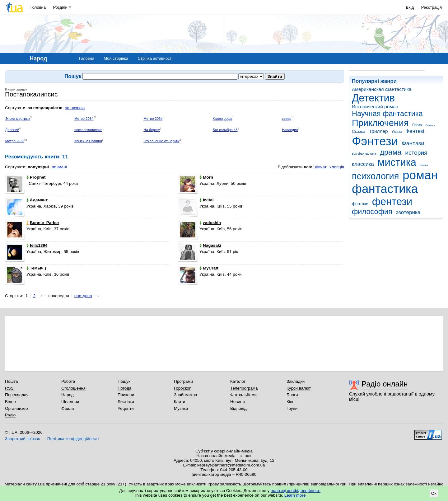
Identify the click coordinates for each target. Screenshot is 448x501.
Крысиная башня (88, 141)
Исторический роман (375, 107)
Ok (434, 493)
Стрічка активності (155, 58)
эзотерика (408, 212)
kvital (206, 200)
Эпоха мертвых (18, 119)
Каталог (238, 381)
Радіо (10, 415)
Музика (181, 408)
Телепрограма (244, 388)
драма (391, 152)
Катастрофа (223, 119)
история (416, 153)
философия (372, 212)
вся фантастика (364, 153)
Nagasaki (210, 245)
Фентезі (415, 131)
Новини (238, 402)
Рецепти (126, 408)
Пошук (124, 381)
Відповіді (239, 408)
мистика (397, 162)
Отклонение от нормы (161, 141)
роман (420, 175)
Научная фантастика (387, 114)
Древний (12, 130)
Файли (68, 408)
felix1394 (37, 245)
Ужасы (397, 132)
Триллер (378, 131)
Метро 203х (153, 119)
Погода (124, 388)
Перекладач (17, 395)
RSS (9, 388)
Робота (68, 381)
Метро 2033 (15, 141)
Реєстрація (432, 7)
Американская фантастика (382, 89)
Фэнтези (375, 141)
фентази (360, 204)
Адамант (37, 200)
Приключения (380, 123)
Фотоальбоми (243, 395)
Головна (38, 7)
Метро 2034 (84, 119)
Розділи (60, 7)
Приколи (126, 395)
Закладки (296, 381)
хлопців (337, 167)
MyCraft (209, 268)
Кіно (291, 402)
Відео (10, 402)
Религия (430, 125)
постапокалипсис (88, 130)
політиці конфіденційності (296, 491)
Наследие (290, 130)
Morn (206, 177)
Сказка (359, 131)
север (287, 119)
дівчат (321, 167)
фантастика (385, 189)
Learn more (295, 495)
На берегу (152, 130)
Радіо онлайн (385, 384)
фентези (392, 201)
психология (375, 176)
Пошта (11, 381)
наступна (83, 296)
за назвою (75, 108)
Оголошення (73, 388)
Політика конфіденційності (73, 439)
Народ (68, 395)
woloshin (210, 223)
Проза (417, 125)
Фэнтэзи (413, 143)
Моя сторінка (116, 58)
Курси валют (299, 388)
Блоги (292, 395)
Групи (292, 408)
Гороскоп (183, 388)
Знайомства (186, 395)
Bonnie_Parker (43, 223)
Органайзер (16, 408)
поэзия (424, 165)
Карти (180, 402)
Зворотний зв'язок (22, 439)
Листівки (126, 402)
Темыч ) (36, 268)
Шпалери (70, 402)
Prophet (36, 177)
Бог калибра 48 (225, 130)
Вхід (410, 7)
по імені (59, 167)
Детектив (373, 98)
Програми (183, 381)
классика (363, 164)
